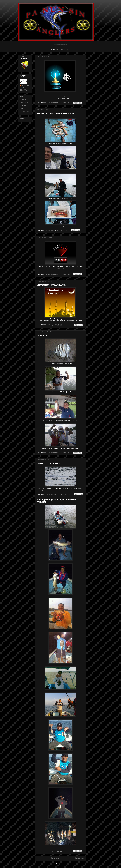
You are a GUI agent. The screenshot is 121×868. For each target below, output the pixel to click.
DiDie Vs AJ (42, 336)
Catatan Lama (80, 858)
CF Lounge (23, 105)
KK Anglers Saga (25, 112)
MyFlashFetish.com (66, 49)
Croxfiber (22, 109)
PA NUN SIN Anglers (25, 86)
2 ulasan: (66, 230)
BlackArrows (23, 99)
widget (57, 49)
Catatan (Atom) (63, 863)
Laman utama (56, 858)
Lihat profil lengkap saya (23, 90)
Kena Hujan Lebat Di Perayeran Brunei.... (57, 113)
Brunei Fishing (24, 102)
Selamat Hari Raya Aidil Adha (51, 285)
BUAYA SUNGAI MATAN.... (49, 463)
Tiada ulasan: (67, 103)
